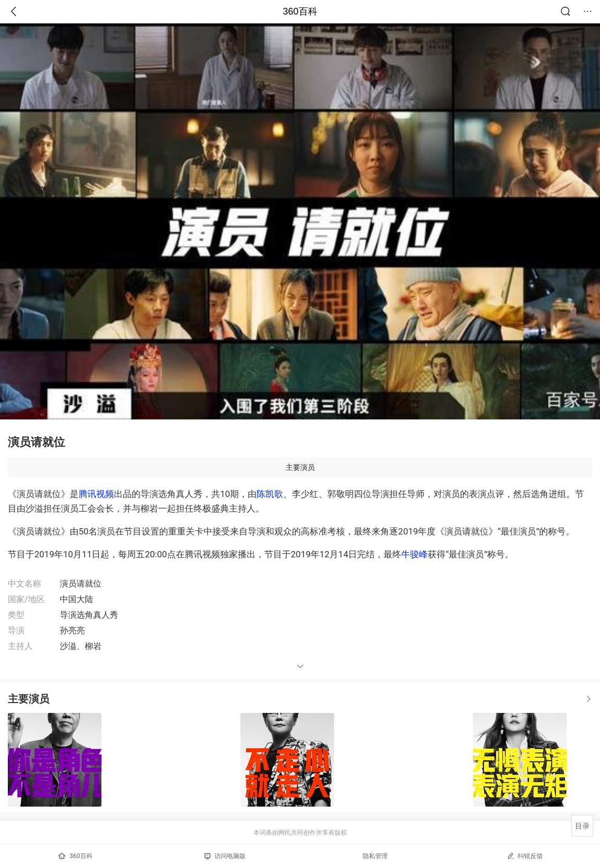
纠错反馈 (525, 856)
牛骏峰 (414, 554)
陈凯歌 (270, 494)
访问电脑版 (225, 856)
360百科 (300, 11)
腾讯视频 (96, 494)
